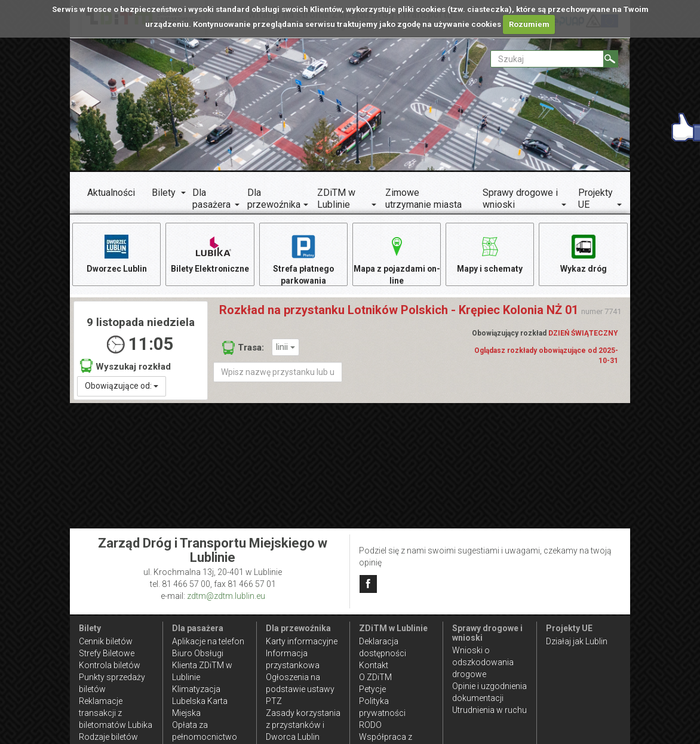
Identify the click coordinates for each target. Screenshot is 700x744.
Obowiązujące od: (122, 386)
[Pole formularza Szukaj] (547, 59)
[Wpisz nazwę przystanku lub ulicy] (278, 373)
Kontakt (374, 665)
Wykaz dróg (583, 253)
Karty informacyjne (302, 641)
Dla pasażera (211, 199)
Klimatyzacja (196, 689)
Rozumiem (529, 24)
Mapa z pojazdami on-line (397, 259)
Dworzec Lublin (116, 253)
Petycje (372, 689)
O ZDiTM (375, 677)
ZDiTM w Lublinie (336, 199)
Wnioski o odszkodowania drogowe (483, 662)
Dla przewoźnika (274, 199)
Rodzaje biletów (108, 737)
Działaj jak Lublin (577, 641)
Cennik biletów (106, 641)
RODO (370, 725)
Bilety (164, 193)
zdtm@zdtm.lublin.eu (226, 596)
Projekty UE (595, 199)
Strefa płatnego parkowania (303, 259)
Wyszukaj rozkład (125, 366)
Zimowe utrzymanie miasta (423, 199)
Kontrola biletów (110, 665)
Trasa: (243, 348)
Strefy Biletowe (107, 653)
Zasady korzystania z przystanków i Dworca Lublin (303, 725)
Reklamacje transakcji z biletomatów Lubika (116, 713)
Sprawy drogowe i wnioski (520, 199)
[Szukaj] (611, 59)
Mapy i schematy (490, 253)
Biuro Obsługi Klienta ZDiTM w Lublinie (202, 665)
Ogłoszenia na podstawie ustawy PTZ (300, 689)
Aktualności (111, 193)
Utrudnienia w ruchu (489, 710)
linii (285, 348)
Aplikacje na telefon (208, 641)
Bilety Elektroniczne (210, 253)
